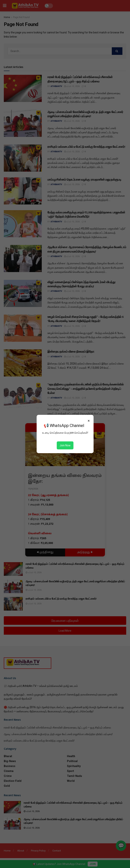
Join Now (65, 445)
